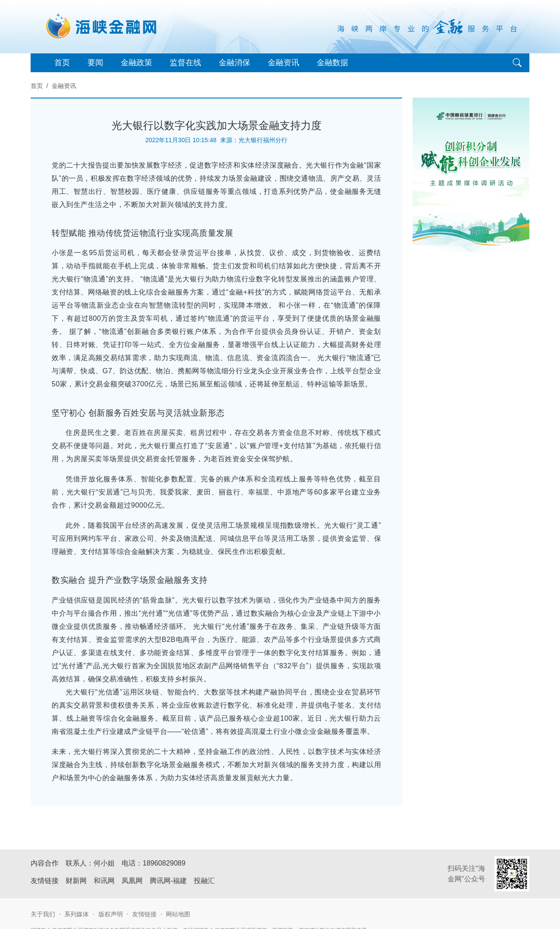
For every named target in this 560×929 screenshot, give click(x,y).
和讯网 (104, 881)
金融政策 (136, 63)
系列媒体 (77, 914)
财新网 (76, 881)
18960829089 (164, 863)
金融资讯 (283, 63)
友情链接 (144, 914)
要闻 (95, 63)
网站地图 (178, 914)
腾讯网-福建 (168, 881)
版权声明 (111, 914)
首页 (62, 63)
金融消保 (234, 63)
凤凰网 (132, 881)
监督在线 (185, 63)
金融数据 (332, 63)
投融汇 (204, 881)
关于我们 (43, 914)
